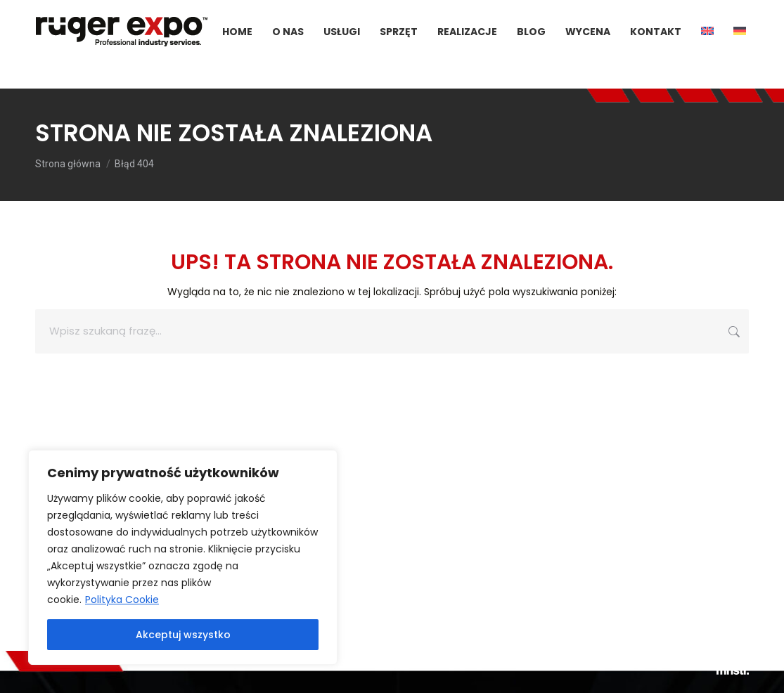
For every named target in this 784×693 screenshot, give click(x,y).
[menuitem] (707, 57)
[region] (183, 557)
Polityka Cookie (122, 600)
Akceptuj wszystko (183, 635)
